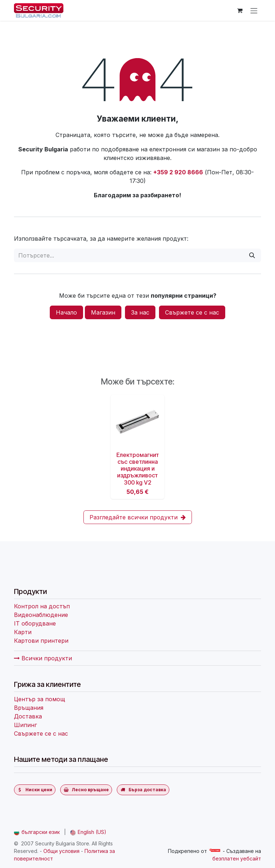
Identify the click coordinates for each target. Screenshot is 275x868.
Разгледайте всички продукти (138, 517)
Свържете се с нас (192, 312)
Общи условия (61, 851)
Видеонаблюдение (41, 615)
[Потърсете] (252, 255)
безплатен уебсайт (237, 858)
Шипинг (25, 725)
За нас (140, 312)
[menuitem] (37, 832)
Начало (66, 312)
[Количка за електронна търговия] (240, 10)
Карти (23, 632)
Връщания (29, 708)
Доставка (28, 716)
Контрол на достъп (42, 606)
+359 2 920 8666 (178, 172)
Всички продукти (43, 658)
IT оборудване (35, 623)
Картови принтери (41, 641)
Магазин (103, 312)
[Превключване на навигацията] (254, 10)
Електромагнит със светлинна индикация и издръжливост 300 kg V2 (138, 469)
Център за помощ (40, 699)
